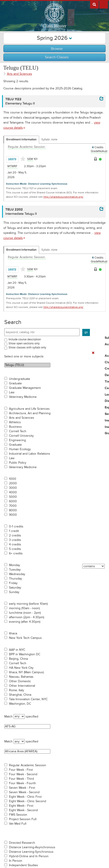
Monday (14, 565)
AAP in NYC (17, 650)
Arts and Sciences (22, 418)
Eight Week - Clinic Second (28, 801)
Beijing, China (18, 659)
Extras (104, 4)
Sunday (14, 592)
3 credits (15, 540)
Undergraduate (20, 379)
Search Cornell (94, 4)
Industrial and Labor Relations (30, 454)
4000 (13, 492)
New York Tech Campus (25, 638)
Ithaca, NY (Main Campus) (26, 672)
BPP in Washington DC (25, 654)
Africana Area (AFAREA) (27, 751)
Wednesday (17, 574)
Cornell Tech (18, 431)
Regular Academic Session (28, 765)
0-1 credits (16, 527)
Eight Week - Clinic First (25, 797)
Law (12, 392)
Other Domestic (20, 681)
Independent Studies (23, 865)
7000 (13, 506)
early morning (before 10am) (28, 604)
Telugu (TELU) (27, 365)
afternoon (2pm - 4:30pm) (27, 617)
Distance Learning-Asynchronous (32, 847)
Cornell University (21, 436)
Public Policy (18, 463)
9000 (13, 515)
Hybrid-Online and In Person (29, 856)
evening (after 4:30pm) (25, 622)
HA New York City (21, 668)
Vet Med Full (18, 824)
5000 (13, 497)
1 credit (14, 531)
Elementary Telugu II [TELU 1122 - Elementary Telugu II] (20, 103)
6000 (13, 501)
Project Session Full (23, 819)
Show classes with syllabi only (27, 348)
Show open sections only (24, 343)
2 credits (15, 536)
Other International (22, 686)
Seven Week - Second (24, 792)
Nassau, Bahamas (21, 677)
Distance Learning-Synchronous (31, 852)
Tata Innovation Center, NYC (28, 699)
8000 (13, 510)
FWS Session (18, 815)
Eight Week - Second (23, 810)
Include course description (25, 339)
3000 (13, 488)
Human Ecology (20, 449)
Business (15, 427)
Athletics (15, 422)
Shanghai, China (20, 695)
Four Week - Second (23, 774)
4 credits (15, 545)
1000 (13, 479)
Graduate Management (25, 388)
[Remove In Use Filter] (93, 353)
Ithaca (13, 633)
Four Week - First (21, 770)
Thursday (16, 579)
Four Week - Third (21, 779)
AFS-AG (27, 726)
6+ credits (16, 554)
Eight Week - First (21, 806)
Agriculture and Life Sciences (29, 409)
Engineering (17, 440)
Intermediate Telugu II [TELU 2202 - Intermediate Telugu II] (21, 214)
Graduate (15, 383)
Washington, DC (20, 704)
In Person (16, 861)
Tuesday (15, 570)
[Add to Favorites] (23, 159)
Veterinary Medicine (23, 397)
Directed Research (22, 843)
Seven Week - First (22, 788)
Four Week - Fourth (22, 783)
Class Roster (54, 26)
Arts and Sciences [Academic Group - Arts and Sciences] (20, 74)
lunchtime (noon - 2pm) (25, 613)
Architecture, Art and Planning (30, 413)
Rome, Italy (17, 690)
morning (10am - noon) (24, 608)
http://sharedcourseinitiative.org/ (63, 197)
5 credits (15, 549)
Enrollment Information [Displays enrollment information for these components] (21, 139)
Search (13, 322)
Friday (13, 583)
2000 (13, 483)
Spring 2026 (54, 38)
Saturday (15, 588)
